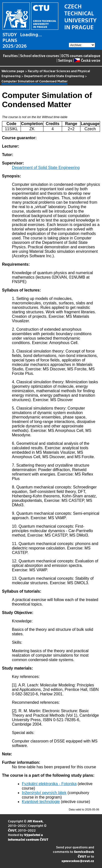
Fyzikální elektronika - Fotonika (49, 784)
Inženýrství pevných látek (44, 793)
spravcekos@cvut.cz (78, 861)
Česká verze (87, 60)
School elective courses (40, 56)
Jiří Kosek (35, 821)
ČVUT (12, 830)
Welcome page (13, 71)
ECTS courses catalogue (81, 56)
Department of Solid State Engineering (54, 76)
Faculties (10, 56)
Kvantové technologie (41, 802)
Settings (65, 60)
